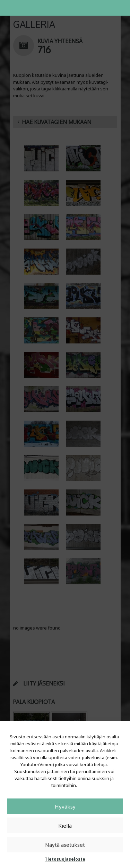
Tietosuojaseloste (65, 859)
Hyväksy (65, 806)
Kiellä (65, 826)
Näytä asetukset (65, 845)
